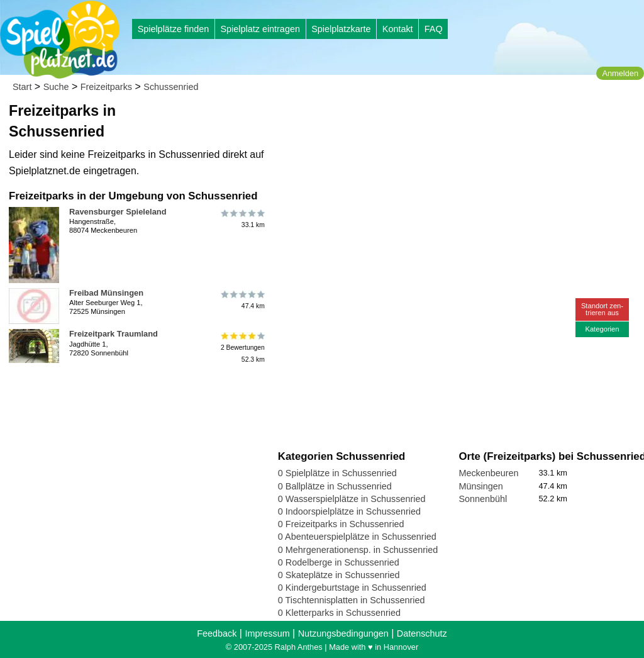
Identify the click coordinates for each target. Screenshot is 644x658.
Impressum (267, 633)
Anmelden (620, 73)
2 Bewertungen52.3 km (242, 347)
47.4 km (242, 300)
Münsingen (480, 486)
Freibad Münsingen (106, 293)
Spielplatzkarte (341, 29)
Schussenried (171, 87)
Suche (56, 87)
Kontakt (398, 29)
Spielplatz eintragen (260, 29)
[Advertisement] (421, 120)
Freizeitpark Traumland (114, 334)
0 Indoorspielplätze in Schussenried (349, 511)
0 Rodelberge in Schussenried (339, 562)
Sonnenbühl (483, 499)
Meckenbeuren (488, 473)
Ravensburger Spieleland (118, 212)
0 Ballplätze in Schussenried (335, 486)
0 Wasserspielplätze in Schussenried (352, 499)
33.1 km (242, 219)
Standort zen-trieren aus (602, 309)
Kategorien (602, 329)
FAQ (434, 29)
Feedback (217, 633)
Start (22, 87)
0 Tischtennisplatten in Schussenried (352, 600)
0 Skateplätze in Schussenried (339, 575)
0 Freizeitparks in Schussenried (341, 524)
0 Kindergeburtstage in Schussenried (352, 588)
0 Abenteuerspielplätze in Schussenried (357, 537)
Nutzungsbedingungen (343, 633)
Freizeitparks (106, 87)
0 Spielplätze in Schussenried (337, 473)
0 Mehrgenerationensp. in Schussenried (358, 550)
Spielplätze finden (174, 29)
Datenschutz (422, 633)
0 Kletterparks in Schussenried (339, 613)
